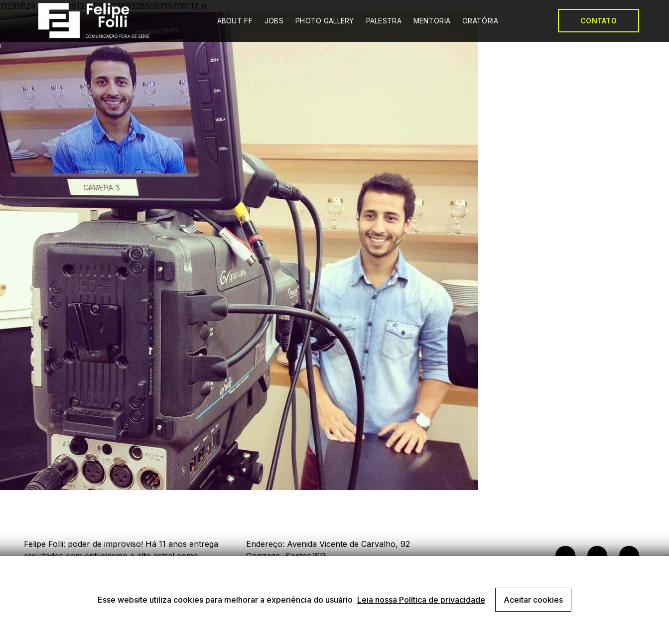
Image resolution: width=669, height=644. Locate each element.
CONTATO (599, 21)
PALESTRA (384, 21)
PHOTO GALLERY (325, 21)
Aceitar (533, 600)
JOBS (274, 21)
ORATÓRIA (480, 21)
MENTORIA (432, 21)
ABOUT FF (235, 21)
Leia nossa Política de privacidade (421, 600)
